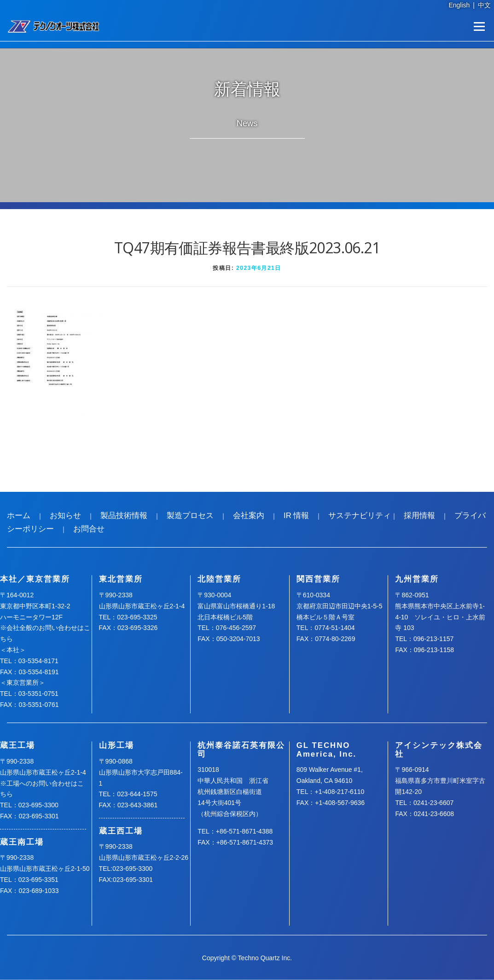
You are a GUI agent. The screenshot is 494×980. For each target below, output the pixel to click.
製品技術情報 (124, 516)
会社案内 (249, 516)
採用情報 (419, 516)
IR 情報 (296, 516)
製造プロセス (190, 516)
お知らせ (65, 516)
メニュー (479, 26)
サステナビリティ (360, 516)
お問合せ (89, 529)
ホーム (19, 516)
